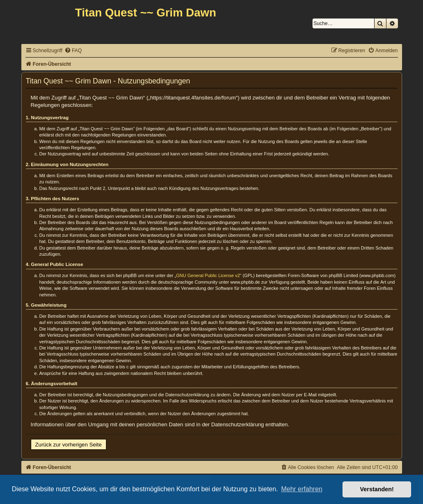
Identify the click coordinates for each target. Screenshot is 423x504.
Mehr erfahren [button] (302, 489)
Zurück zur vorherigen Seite (69, 445)
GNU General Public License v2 (208, 275)
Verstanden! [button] (377, 489)
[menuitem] (73, 51)
